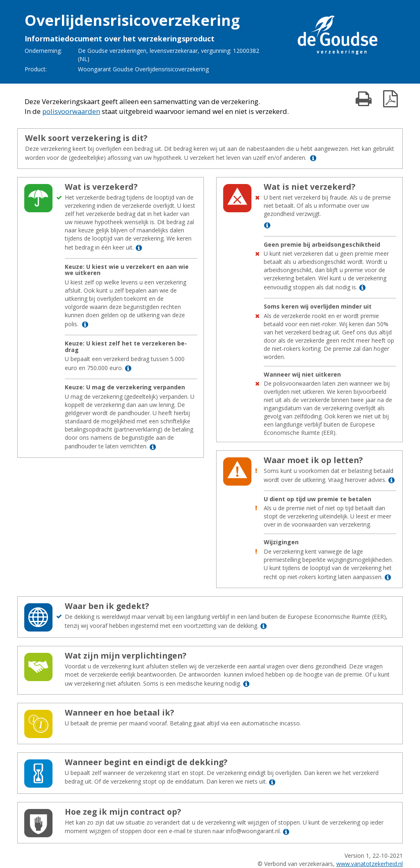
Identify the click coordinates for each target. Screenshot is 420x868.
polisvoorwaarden (71, 111)
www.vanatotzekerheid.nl (370, 864)
